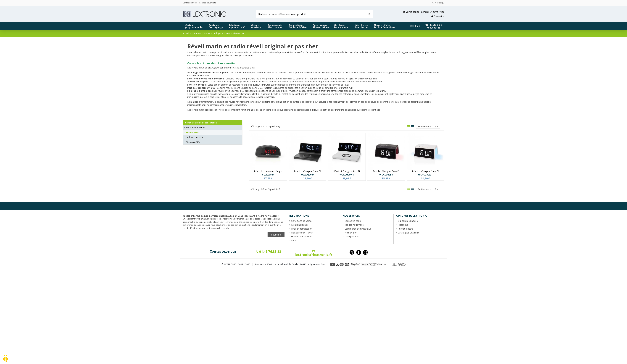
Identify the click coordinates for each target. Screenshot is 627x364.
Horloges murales (194, 137)
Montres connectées (196, 128)
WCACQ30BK (386, 175)
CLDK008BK (268, 175)
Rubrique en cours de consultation (200, 123)
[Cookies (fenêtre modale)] (5, 359)
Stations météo (193, 142)
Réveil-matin (192, 132)
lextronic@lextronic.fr (313, 253)
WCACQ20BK (307, 175)
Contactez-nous (223, 251)
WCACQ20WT (347, 175)
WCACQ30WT (425, 175)
